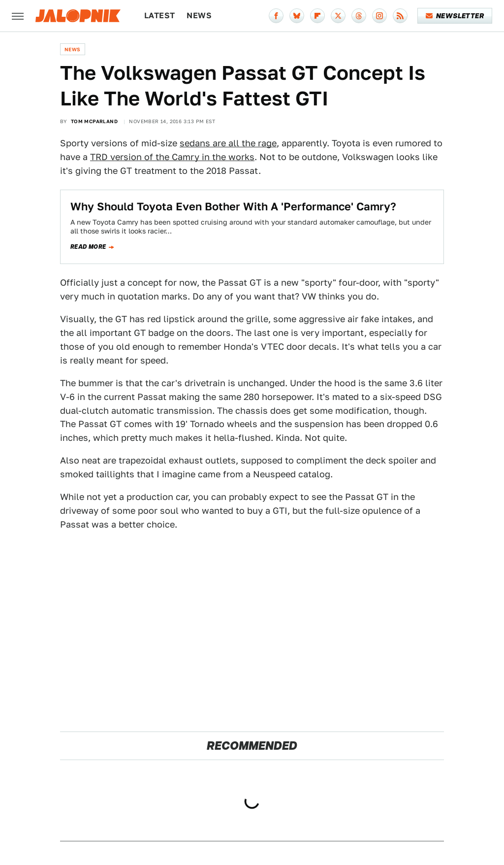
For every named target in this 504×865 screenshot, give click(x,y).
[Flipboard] (317, 16)
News (199, 16)
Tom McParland (94, 121)
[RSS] (400, 16)
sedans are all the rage (228, 143)
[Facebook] (276, 16)
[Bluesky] (297, 16)
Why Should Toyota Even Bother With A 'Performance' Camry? (233, 206)
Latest (159, 16)
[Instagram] (379, 16)
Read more (88, 247)
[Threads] (359, 16)
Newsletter (455, 16)
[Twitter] (338, 16)
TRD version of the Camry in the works (172, 157)
